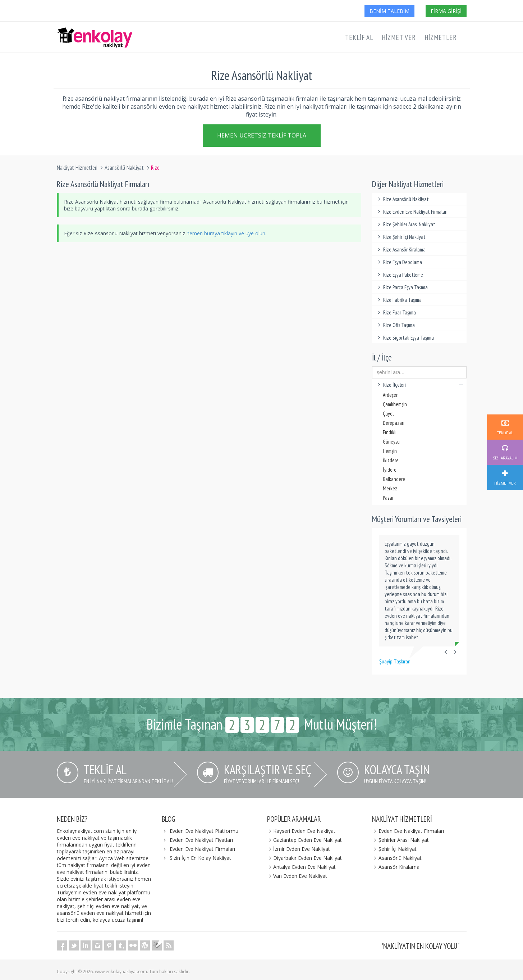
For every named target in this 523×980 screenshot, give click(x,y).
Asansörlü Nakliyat (124, 168)
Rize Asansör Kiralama (401, 249)
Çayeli (389, 414)
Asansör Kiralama (396, 867)
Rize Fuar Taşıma (396, 312)
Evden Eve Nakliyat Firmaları (202, 849)
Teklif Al (359, 37)
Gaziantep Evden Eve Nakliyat (305, 840)
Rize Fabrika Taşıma (399, 300)
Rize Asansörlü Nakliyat (402, 199)
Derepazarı (394, 423)
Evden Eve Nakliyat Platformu (204, 831)
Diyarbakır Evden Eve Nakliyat (305, 858)
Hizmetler (441, 37)
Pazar (388, 498)
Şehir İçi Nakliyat (394, 849)
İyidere (390, 470)
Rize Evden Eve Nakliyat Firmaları (412, 212)
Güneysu (391, 442)
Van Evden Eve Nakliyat (297, 876)
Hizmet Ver (399, 37)
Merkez (390, 488)
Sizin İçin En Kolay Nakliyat (200, 858)
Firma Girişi (446, 11)
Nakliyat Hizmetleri (77, 168)
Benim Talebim (389, 11)
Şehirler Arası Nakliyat (400, 840)
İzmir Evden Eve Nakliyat (299, 849)
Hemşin (390, 451)
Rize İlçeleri (419, 385)
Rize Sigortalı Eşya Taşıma (405, 338)
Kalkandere (394, 479)
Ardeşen (391, 395)
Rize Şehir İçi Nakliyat (401, 237)
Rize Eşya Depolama (399, 262)
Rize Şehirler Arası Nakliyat (405, 224)
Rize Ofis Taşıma (395, 325)
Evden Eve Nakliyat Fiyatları (201, 840)
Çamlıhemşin (395, 404)
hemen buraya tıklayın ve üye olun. (226, 233)
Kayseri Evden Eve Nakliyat (301, 831)
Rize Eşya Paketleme (399, 275)
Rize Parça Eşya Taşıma (402, 287)
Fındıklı (390, 432)
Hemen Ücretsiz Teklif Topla (262, 137)
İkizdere (391, 460)
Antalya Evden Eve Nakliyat (302, 867)
